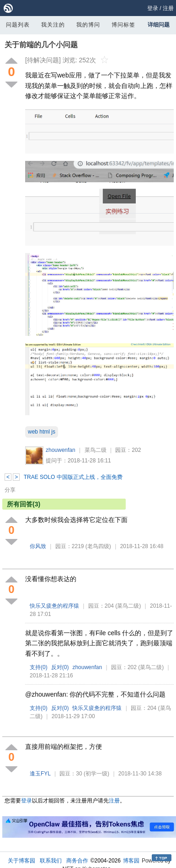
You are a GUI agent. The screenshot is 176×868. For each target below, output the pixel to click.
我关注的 (53, 25)
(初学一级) (96, 774)
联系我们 (51, 861)
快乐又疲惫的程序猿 (54, 606)
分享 (10, 490)
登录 (153, 8)
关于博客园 (21, 861)
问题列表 (18, 25)
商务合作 (77, 861)
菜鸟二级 (96, 450)
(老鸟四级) (98, 546)
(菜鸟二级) (128, 606)
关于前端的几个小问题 (41, 45)
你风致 (38, 546)
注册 (168, 8)
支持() (39, 667)
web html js (42, 432)
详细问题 (159, 25)
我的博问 (88, 25)
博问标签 (123, 25)
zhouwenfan (61, 450)
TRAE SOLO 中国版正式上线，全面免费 (73, 477)
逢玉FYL (40, 774)
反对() (60, 667)
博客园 (131, 861)
